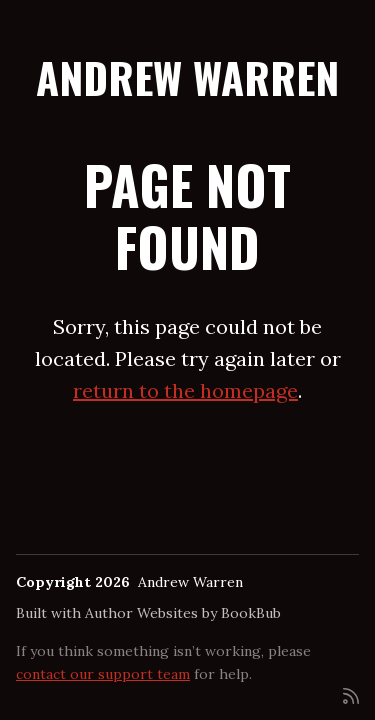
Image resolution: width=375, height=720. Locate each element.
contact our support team (103, 674)
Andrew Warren (187, 77)
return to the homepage (185, 390)
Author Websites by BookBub (183, 613)
